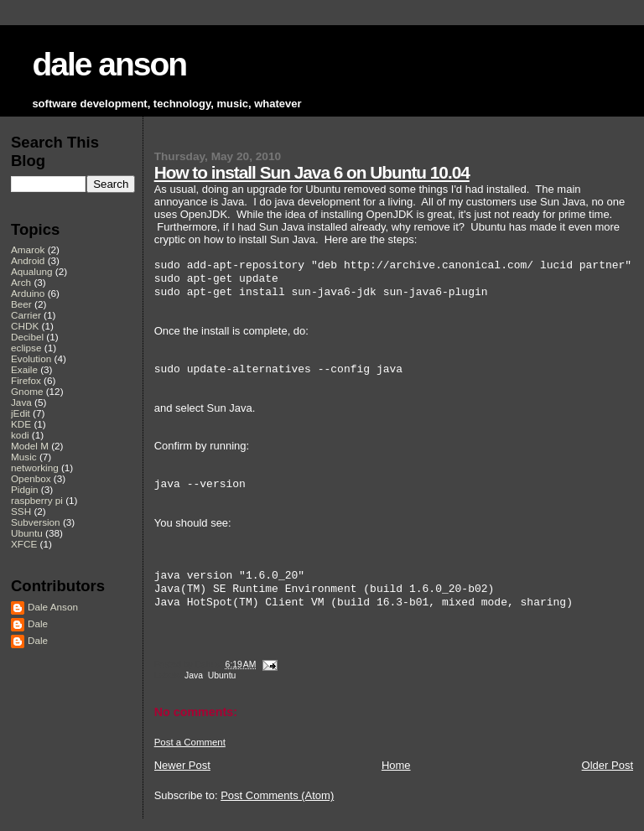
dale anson (109, 64)
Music (24, 457)
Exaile (24, 369)
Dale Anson (53, 607)
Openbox (31, 478)
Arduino (28, 293)
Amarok (28, 249)
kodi (20, 435)
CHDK (25, 326)
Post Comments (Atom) (277, 795)
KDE (21, 424)
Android (28, 260)
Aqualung (32, 271)
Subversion (36, 522)
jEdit (21, 413)
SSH (21, 511)
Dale (38, 623)
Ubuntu (222, 675)
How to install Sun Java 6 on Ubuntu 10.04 (312, 172)
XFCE (24, 544)
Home (396, 765)
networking (35, 467)
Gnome (27, 391)
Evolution (31, 358)
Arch (21, 282)
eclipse (26, 348)
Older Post (608, 765)
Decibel (27, 337)
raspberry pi (37, 500)
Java (194, 675)
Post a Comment (190, 742)
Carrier (26, 315)
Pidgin (25, 489)
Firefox (26, 380)
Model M (30, 446)
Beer (21, 304)
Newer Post (182, 765)
